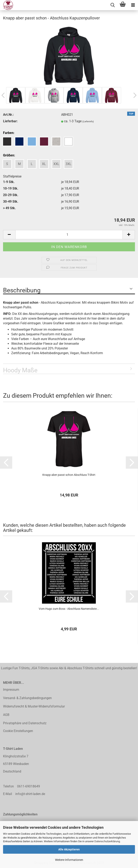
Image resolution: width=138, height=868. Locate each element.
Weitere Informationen (69, 860)
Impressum (11, 690)
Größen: (9, 155)
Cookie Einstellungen (18, 731)
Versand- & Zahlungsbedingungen (27, 698)
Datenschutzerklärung (107, 841)
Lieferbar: (10, 121)
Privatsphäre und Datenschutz (25, 723)
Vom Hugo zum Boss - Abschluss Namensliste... (69, 609)
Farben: (9, 133)
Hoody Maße (20, 370)
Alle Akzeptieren (69, 849)
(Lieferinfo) (88, 122)
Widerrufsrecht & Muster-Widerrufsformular (34, 706)
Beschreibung (22, 290)
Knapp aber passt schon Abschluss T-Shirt (69, 475)
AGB (6, 715)
